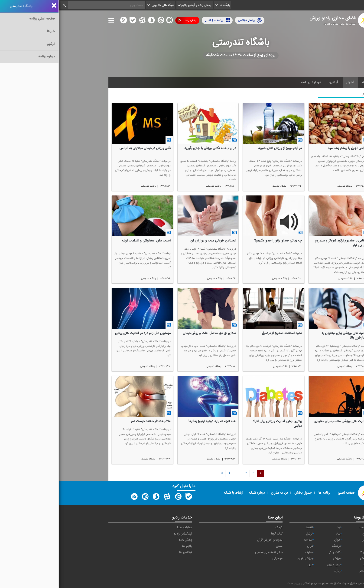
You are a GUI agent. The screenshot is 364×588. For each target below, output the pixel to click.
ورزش (278, 558)
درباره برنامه (252, 82)
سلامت (250, 540)
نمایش (305, 558)
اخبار (291, 82)
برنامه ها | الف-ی (159, 20)
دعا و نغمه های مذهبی (210, 552)
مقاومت (305, 528)
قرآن (251, 546)
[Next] (179, 474)
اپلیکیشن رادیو (124, 534)
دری (251, 565)
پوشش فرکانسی (191, 20)
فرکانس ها (127, 552)
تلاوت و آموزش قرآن (211, 540)
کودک (220, 528)
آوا (280, 528)
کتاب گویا (218, 534)
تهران (306, 540)
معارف (250, 552)
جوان (279, 540)
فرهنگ (278, 546)
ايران (307, 534)
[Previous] (163, 474)
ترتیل (251, 534)
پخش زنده (128, 20)
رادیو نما (128, 546)
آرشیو (275, 82)
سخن (220, 546)
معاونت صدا (126, 528)
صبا (308, 546)
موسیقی (219, 558)
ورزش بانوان (246, 558)
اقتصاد (250, 528)
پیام (279, 534)
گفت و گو (276, 552)
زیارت (278, 571)
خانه (307, 82)
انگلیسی (305, 571)
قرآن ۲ (306, 552)
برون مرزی (275, 565)
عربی (307, 565)
